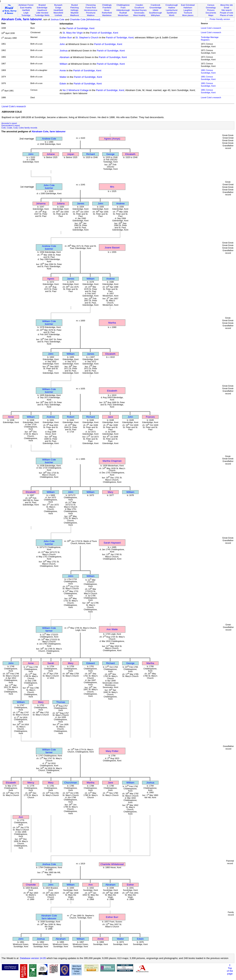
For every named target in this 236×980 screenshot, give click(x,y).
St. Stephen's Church (87, 37)
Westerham (123, 15)
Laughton (188, 10)
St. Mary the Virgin (73, 33)
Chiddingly (107, 5)
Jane (111, 417)
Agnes (51, 279)
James (80, 203)
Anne (11, 417)
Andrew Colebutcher (49, 247)
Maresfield (58, 13)
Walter (63, 77)
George (110, 154)
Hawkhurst (42, 10)
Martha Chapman (112, 461)
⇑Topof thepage (230, 969)
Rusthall (123, 13)
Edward (90, 663)
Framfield (107, 8)
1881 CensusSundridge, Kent (208, 71)
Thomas (61, 702)
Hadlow (172, 8)
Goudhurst (139, 8)
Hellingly (74, 10)
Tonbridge (26, 15)
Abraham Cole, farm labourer (22, 19)
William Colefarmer (49, 629)
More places (188, 15)
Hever (107, 10)
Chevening (91, 5)
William (64, 64)
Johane (51, 154)
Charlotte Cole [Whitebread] (85, 19)
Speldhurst (172, 13)
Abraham (65, 57)
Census (211, 5)
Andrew (120, 203)
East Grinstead (188, 5)
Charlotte (31, 885)
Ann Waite (112, 629)
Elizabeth (130, 154)
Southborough (155, 13)
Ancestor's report (9, 123)
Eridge (58, 8)
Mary (110, 492)
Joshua (64, 51)
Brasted (42, 5)
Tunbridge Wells (42, 15)
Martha (112, 323)
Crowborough (172, 5)
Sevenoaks (139, 13)
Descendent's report (11, 125)
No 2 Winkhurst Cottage (76, 90)
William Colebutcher (49, 323)
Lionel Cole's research (211, 28)
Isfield (156, 10)
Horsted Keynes (139, 10)
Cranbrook (155, 5)
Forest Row (91, 8)
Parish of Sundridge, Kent (80, 28)
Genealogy (211, 8)
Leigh (26, 13)
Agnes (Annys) (112, 139)
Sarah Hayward (112, 543)
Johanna (41, 203)
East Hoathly (26, 8)
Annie (63, 70)
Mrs (112, 187)
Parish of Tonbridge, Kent (120, 37)
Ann (21, 817)
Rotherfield (107, 13)
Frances (150, 417)
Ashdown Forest (26, 5)
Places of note (226, 15)
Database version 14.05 (33, 958)
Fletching (75, 8)
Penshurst (91, 13)
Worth (172, 15)
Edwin (63, 84)
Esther (130, 885)
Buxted (75, 5)
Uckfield (58, 15)
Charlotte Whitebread (112, 864)
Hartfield (26, 10)
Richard (91, 154)
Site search (227, 10)
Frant (123, 8)
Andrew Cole (49, 139)
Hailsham (188, 8)
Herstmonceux (91, 10)
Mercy (31, 783)
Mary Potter (112, 751)
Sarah (51, 663)
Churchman (71, 783)
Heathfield (58, 10)
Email (227, 8)
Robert (71, 417)
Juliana (61, 203)
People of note (227, 13)
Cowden (139, 5)
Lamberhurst (172, 10)
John (62, 44)
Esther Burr (66, 37)
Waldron (91, 15)
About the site (227, 5)
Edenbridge (42, 8)
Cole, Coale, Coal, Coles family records (19, 128)
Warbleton (107, 15)
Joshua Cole (58, 19)
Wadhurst (74, 15)
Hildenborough (123, 10)
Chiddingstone (123, 5)
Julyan (71, 154)
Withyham (155, 15)
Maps (211, 15)
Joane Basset (112, 248)
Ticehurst (188, 13)
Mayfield (74, 13)
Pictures (211, 10)
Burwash (58, 5)
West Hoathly (139, 15)
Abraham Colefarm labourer (49, 917)
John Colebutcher (49, 187)
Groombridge (156, 8)
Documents (211, 13)
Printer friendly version (220, 19)
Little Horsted (42, 13)
